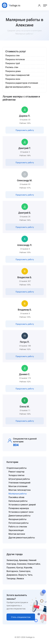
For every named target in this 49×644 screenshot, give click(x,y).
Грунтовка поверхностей (17, 75)
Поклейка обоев (16, 497)
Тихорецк (11, 579)
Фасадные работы (17, 519)
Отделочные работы (17, 468)
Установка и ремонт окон (21, 512)
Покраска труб (13, 63)
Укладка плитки (16, 475)
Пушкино (11, 568)
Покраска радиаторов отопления (22, 83)
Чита (30, 575)
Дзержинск (12, 575)
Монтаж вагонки (17, 534)
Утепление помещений (19, 483)
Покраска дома (13, 71)
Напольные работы (18, 501)
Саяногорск (25, 571)
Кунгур (20, 568)
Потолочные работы (18, 523)
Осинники (22, 564)
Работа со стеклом (18, 527)
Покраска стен (12, 56)
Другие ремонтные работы (22, 538)
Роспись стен (12, 67)
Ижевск (20, 579)
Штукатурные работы (19, 479)
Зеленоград (12, 560)
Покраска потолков (15, 59)
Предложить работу (25, 130)
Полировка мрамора (19, 508)
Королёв (28, 568)
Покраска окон (13, 79)
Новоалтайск (34, 564)
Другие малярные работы (18, 87)
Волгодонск (12, 571)
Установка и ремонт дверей (22, 505)
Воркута (22, 575)
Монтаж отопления (18, 486)
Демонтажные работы (19, 516)
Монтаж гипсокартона (20, 490)
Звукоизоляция (16, 530)
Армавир (23, 560)
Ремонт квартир (16, 472)
